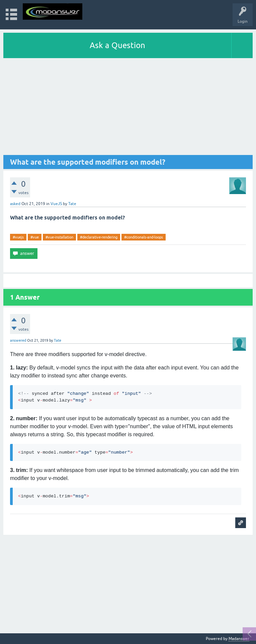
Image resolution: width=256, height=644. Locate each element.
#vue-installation (59, 237)
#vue (35, 237)
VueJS (56, 204)
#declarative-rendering (99, 237)
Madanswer (239, 639)
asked (15, 204)
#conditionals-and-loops (144, 237)
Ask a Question (117, 45)
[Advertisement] (128, 108)
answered (18, 340)
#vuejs (18, 237)
